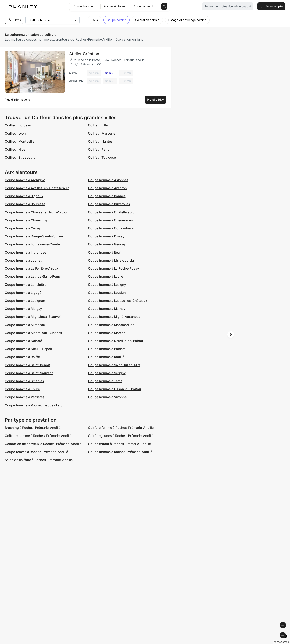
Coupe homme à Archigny (25, 180)
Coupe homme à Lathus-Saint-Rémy (33, 276)
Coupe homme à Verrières (25, 397)
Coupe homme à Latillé (106, 276)
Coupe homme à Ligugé (23, 293)
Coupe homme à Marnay (107, 309)
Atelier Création (84, 54)
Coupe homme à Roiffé (22, 357)
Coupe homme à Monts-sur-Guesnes (33, 333)
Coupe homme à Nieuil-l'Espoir (28, 349)
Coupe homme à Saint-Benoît (27, 365)
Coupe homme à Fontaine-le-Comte (32, 244)
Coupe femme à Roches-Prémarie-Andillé (36, 452)
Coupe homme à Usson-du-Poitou (114, 389)
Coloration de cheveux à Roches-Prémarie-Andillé (43, 444)
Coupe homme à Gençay (107, 244)
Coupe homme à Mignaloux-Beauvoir (33, 317)
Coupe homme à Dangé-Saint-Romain (34, 236)
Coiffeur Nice (15, 149)
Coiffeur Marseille (102, 133)
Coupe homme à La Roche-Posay (113, 268)
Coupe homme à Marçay (23, 309)
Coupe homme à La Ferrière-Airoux (32, 268)
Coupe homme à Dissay (106, 236)
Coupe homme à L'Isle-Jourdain (112, 260)
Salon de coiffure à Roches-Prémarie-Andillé (39, 460)
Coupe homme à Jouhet (23, 260)
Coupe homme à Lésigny (107, 285)
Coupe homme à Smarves (24, 381)
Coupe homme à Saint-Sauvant (29, 373)
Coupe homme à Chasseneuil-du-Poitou (36, 212)
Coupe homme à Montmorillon (111, 325)
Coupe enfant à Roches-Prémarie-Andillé (119, 444)
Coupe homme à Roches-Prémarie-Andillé (120, 452)
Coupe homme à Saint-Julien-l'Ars (114, 365)
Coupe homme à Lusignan (25, 301)
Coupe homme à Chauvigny (26, 220)
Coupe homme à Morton (107, 333)
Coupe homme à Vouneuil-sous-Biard (34, 405)
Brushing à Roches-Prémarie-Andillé (33, 428)
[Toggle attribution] (286, 640)
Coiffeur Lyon (15, 133)
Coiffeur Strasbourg (20, 157)
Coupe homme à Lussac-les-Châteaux (118, 301)
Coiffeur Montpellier (20, 141)
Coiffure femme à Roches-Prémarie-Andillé (121, 428)
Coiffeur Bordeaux (19, 125)
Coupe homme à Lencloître (25, 285)
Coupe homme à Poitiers (107, 349)
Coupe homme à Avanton (107, 188)
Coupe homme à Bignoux (24, 196)
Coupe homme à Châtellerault (111, 212)
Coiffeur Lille (98, 125)
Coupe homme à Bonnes (107, 196)
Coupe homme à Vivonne (107, 397)
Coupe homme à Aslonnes (108, 180)
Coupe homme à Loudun (107, 293)
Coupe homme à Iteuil (105, 252)
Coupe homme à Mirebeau (25, 325)
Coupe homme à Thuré (22, 389)
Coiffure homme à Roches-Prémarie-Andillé (38, 436)
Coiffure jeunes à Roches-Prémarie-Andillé (121, 436)
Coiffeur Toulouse (102, 157)
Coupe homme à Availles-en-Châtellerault (37, 188)
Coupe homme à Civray (23, 228)
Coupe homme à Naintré (23, 341)
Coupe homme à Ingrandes (26, 252)
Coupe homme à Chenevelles (110, 220)
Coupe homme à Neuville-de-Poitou (115, 341)
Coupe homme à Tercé (105, 381)
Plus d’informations (17, 99)
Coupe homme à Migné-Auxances (114, 317)
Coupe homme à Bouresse (25, 204)
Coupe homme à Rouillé (106, 357)
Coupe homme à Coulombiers (111, 228)
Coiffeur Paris (99, 149)
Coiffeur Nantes (100, 141)
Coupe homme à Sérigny (107, 373)
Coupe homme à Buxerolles (109, 204)
